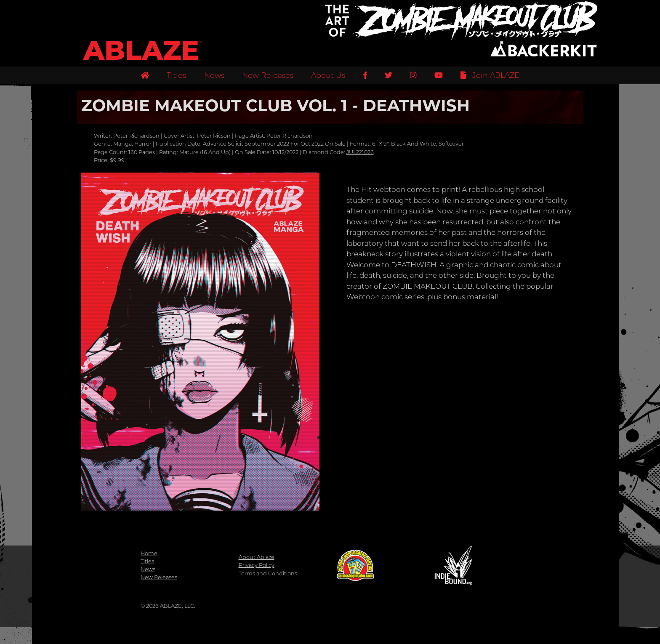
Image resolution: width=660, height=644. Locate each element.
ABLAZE (141, 50)
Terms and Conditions (268, 573)
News (214, 75)
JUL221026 (360, 152)
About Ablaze (257, 557)
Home (149, 553)
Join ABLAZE (490, 75)
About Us (328, 75)
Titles (176, 75)
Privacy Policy (257, 565)
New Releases (268, 75)
